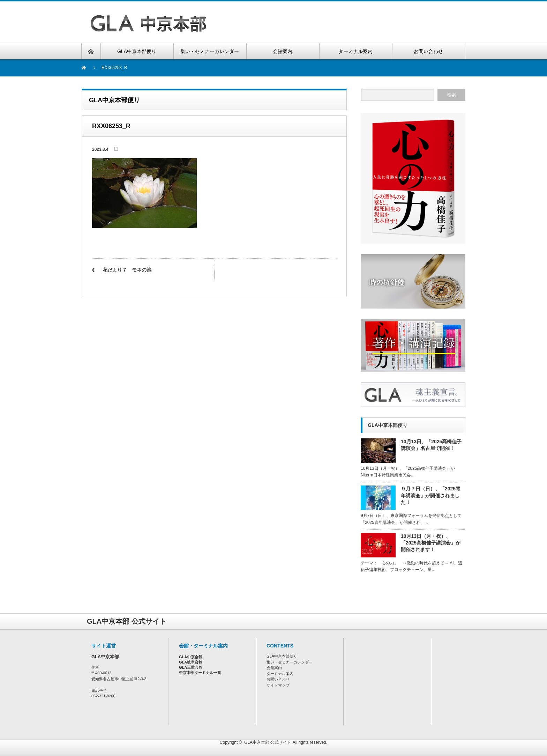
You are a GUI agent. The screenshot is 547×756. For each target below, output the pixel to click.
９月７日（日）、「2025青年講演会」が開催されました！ (431, 495)
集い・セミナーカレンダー (290, 662)
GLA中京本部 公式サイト (268, 742)
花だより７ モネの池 (127, 270)
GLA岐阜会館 (191, 662)
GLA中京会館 (191, 657)
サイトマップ (278, 685)
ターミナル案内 (280, 674)
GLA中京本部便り (282, 656)
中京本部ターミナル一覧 (200, 673)
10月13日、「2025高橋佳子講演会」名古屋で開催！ (431, 445)
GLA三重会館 (191, 667)
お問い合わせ (278, 679)
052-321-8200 (103, 696)
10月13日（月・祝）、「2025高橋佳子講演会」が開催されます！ (431, 543)
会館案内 (274, 668)
